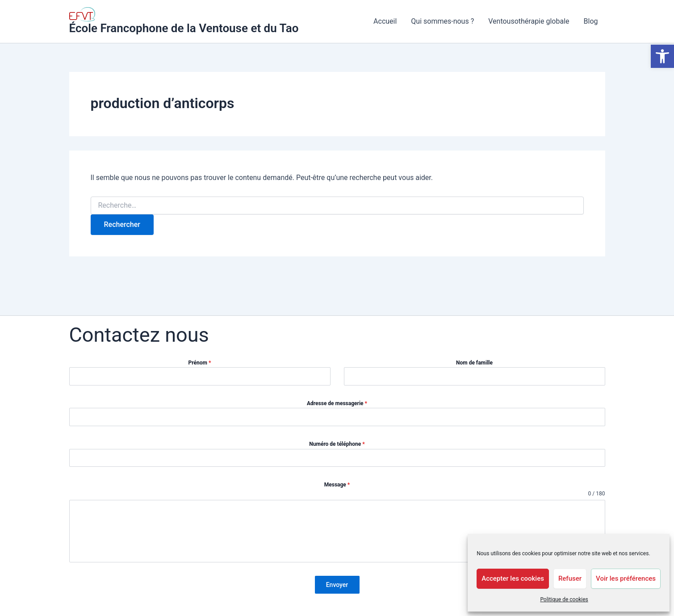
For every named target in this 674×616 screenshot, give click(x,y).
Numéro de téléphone (337, 444)
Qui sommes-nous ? (442, 21)
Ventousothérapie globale (529, 21)
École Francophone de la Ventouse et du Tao (184, 28)
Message (337, 485)
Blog (591, 21)
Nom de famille (474, 363)
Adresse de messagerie (337, 403)
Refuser (570, 578)
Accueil (385, 21)
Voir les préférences (626, 578)
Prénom (200, 363)
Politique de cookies (564, 599)
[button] (662, 56)
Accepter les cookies (513, 578)
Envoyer (337, 585)
